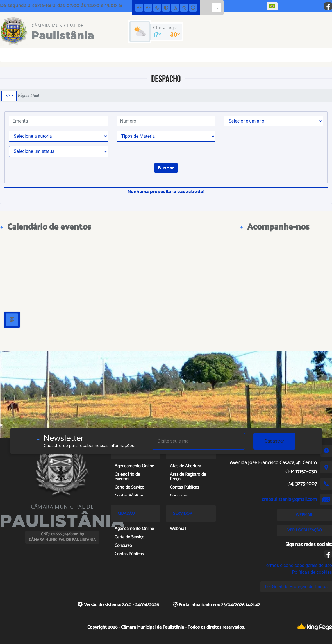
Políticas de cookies (312, 572)
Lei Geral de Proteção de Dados (296, 587)
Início (9, 96)
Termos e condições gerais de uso (298, 565)
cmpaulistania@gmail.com (289, 500)
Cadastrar (274, 441)
